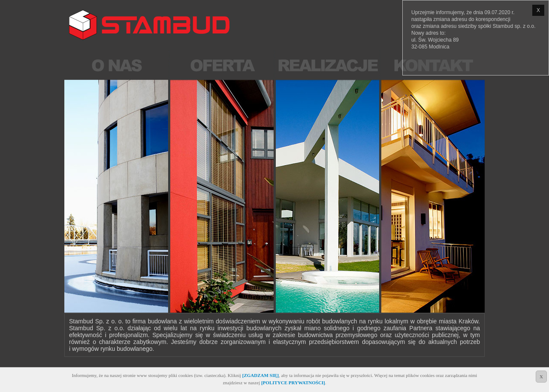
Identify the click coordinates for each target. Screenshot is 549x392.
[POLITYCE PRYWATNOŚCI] (293, 383)
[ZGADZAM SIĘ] (261, 375)
